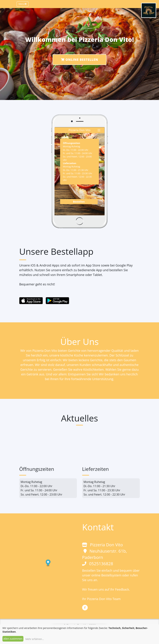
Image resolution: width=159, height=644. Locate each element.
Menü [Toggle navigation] (23, 4)
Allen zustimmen (13, 639)
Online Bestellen (79, 60)
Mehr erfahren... (35, 639)
